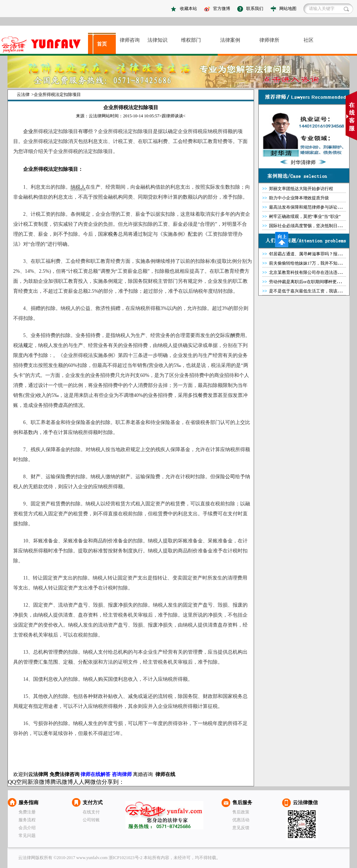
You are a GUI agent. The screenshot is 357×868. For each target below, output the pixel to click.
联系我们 (255, 9)
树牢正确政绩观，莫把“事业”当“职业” (305, 216)
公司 (230, 477)
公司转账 (91, 820)
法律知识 (157, 40)
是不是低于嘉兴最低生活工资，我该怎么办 (310, 291)
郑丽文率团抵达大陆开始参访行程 (301, 189)
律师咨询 (130, 40)
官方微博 (222, 9)
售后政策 (241, 812)
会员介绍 (27, 828)
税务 (113, 234)
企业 (28, 131)
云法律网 (164, 815)
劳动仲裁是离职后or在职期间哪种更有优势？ (311, 282)
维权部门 (191, 40)
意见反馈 (241, 828)
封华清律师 (303, 162)
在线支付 (91, 812)
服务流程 (27, 820)
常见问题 (27, 836)
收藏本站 (188, 9)
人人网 (82, 782)
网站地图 (288, 9)
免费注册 (27, 812)
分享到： (113, 782)
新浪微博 (39, 782)
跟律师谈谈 (172, 116)
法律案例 (230, 40)
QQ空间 (18, 782)
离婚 (138, 774)
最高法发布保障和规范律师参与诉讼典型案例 (312, 207)
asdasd (44, 44)
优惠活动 (241, 820)
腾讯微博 (62, 782)
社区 (309, 40)
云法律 (23, 95)
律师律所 (269, 40)
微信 (96, 782)
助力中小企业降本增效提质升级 (299, 198)
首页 (102, 44)
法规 (23, 345)
